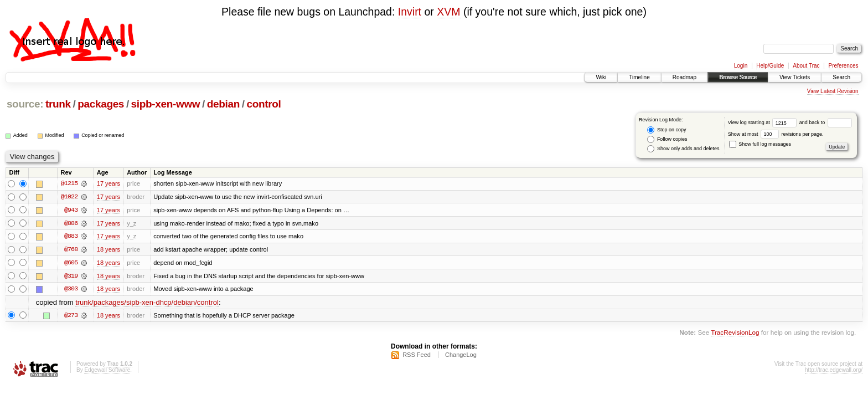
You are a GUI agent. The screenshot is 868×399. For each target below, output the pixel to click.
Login (741, 66)
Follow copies (667, 139)
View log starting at (764, 122)
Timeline (639, 77)
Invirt (410, 12)
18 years (108, 250)
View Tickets (795, 77)
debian (223, 104)
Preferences (844, 66)
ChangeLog (461, 356)
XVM (448, 12)
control (263, 104)
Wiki (601, 77)
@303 (71, 290)
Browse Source (738, 77)
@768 (71, 250)
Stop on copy (666, 130)
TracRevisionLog (735, 333)
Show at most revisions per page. (776, 134)
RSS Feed (417, 356)
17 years (108, 183)
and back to (826, 122)
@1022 (69, 197)
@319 (71, 277)
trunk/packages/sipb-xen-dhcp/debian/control (147, 303)
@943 (71, 210)
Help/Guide (770, 66)
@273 (71, 316)
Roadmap (684, 77)
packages (101, 104)
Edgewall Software (107, 371)
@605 (71, 263)
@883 (71, 237)
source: (25, 104)
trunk (58, 104)
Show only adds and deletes (683, 149)
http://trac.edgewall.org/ (834, 371)
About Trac (806, 66)
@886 (71, 223)
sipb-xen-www (166, 104)
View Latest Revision (833, 91)
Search (841, 77)
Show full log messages (760, 144)
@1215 (69, 183)
